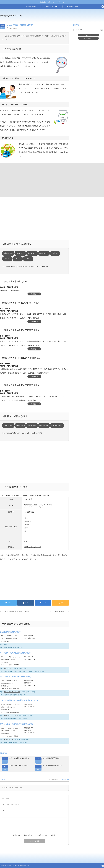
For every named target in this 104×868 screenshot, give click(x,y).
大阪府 (10, 28)
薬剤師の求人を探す (31, 6)
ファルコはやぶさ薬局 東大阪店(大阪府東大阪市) (16, 611)
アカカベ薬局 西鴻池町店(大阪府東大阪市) (16, 724)
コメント (19, 559)
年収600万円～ (8, 253)
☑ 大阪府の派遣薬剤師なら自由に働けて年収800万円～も (24, 433)
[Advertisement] (17, 180)
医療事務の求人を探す (52, 6)
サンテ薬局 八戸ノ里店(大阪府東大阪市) (16, 653)
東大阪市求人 (88, 38)
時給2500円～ (44, 253)
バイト (18, 259)
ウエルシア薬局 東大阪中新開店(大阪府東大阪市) (19, 700)
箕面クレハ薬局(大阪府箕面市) (19, 758)
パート (7, 259)
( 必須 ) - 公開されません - (11, 805)
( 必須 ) (5, 799)
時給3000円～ (32, 253)
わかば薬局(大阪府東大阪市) (11, 632)
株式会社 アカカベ (9, 739)
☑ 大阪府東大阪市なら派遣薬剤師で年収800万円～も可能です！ (26, 267)
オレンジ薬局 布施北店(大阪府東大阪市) (16, 677)
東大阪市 (15, 28)
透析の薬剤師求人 (57, 426)
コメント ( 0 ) (65, 780)
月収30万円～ (20, 253)
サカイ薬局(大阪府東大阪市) (19, 765)
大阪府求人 (88, 35)
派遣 (28, 259)
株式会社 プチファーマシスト (12, 692)
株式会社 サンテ (8, 668)
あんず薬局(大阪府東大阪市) (52, 765)
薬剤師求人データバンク (11, 16)
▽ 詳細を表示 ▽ (34, 294)
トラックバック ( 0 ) (53, 780)
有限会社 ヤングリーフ (15, 66)
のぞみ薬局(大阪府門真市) (52, 758)
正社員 (55, 253)
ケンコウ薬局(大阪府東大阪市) (58, 611)
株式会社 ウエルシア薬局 (11, 716)
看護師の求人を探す (73, 6)
